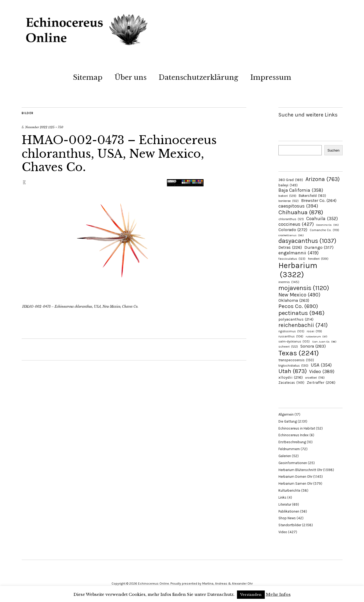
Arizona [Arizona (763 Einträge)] (323, 179)
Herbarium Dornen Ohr (295, 477)
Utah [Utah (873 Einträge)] (293, 371)
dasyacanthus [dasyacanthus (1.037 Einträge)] (307, 241)
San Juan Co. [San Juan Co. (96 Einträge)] (324, 342)
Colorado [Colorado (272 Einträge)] (293, 230)
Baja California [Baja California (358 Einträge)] (301, 190)
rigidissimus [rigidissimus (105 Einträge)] (291, 331)
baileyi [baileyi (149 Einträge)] (288, 185)
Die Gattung (288, 421)
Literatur (285, 504)
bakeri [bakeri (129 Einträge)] (287, 196)
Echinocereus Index (294, 435)
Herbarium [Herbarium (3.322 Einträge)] (298, 270)
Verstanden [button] (251, 595)
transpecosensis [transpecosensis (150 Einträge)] (296, 360)
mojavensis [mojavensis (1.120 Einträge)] (304, 288)
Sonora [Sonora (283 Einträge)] (313, 346)
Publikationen (289, 511)
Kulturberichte (289, 490)
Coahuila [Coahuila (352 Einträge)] (322, 219)
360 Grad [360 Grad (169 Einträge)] (291, 180)
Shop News (287, 518)
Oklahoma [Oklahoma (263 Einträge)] (294, 300)
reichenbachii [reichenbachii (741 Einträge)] (303, 325)
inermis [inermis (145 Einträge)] (289, 282)
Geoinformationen (293, 463)
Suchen (333, 150)
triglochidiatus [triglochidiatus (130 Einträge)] (293, 366)
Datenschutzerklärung (198, 77)
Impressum (271, 77)
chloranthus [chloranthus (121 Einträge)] (291, 219)
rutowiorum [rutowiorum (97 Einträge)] (317, 336)
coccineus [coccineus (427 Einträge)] (296, 224)
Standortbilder (290, 525)
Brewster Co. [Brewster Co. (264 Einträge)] (319, 200)
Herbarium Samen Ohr (295, 484)
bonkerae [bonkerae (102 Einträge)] (289, 201)
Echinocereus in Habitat (297, 428)
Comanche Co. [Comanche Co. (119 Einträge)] (324, 230)
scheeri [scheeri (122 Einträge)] (288, 347)
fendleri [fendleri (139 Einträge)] (318, 259)
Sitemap (88, 77)
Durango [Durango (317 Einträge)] (319, 247)
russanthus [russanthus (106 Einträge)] (291, 336)
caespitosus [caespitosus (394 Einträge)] (298, 206)
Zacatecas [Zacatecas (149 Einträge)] (291, 383)
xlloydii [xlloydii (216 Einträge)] (291, 377)
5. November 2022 (35, 127)
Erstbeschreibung (292, 442)
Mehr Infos (278, 594)
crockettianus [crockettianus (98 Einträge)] (291, 235)
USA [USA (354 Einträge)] (321, 365)
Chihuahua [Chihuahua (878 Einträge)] (301, 212)
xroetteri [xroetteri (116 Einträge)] (315, 378)
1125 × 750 (56, 127)
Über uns (131, 77)
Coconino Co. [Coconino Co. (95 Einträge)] (327, 225)
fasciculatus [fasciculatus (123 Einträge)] (292, 259)
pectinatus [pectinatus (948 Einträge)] (301, 313)
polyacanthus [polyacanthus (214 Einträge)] (296, 319)
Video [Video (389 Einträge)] (322, 371)
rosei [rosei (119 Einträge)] (314, 331)
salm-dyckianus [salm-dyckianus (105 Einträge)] (294, 342)
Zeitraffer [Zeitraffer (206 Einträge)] (321, 382)
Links (282, 497)
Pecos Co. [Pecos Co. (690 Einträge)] (298, 306)
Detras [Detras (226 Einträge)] (290, 247)
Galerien (285, 456)
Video (283, 532)
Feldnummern (289, 449)
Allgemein (286, 414)
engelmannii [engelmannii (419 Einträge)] (298, 253)
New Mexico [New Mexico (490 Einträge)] (299, 295)
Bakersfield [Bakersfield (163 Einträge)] (312, 196)
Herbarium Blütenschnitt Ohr (300, 470)
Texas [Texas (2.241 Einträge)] (299, 353)
